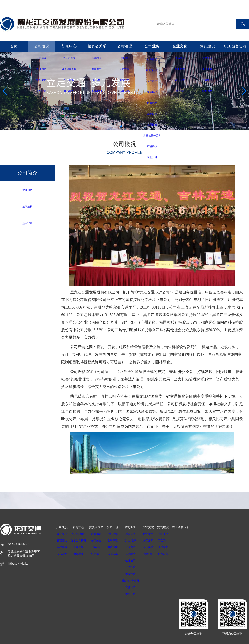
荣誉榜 (154, 554)
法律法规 (115, 554)
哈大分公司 (134, 540)
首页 (14, 46)
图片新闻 (80, 554)
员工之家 (154, 540)
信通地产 (134, 561)
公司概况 (42, 46)
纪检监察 (168, 554)
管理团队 (27, 190)
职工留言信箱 (235, 46)
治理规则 (115, 534)
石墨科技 (134, 587)
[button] (121, 126)
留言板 (99, 547)
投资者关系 (97, 46)
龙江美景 (154, 547)
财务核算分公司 (134, 581)
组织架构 (27, 207)
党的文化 (168, 534)
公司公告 (99, 540)
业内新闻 (80, 547)
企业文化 (180, 46)
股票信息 (99, 534)
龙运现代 (134, 554)
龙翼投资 (134, 574)
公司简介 (62, 534)
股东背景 (27, 224)
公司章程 (115, 540)
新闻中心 (69, 46)
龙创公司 (134, 594)
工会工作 (168, 540)
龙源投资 (134, 567)
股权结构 (115, 547)
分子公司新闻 (80, 540)
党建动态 (168, 547)
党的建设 (207, 46)
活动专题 (154, 534)
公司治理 (124, 46)
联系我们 (99, 554)
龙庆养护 (134, 547)
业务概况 (134, 534)
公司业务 (152, 46)
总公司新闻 (80, 534)
